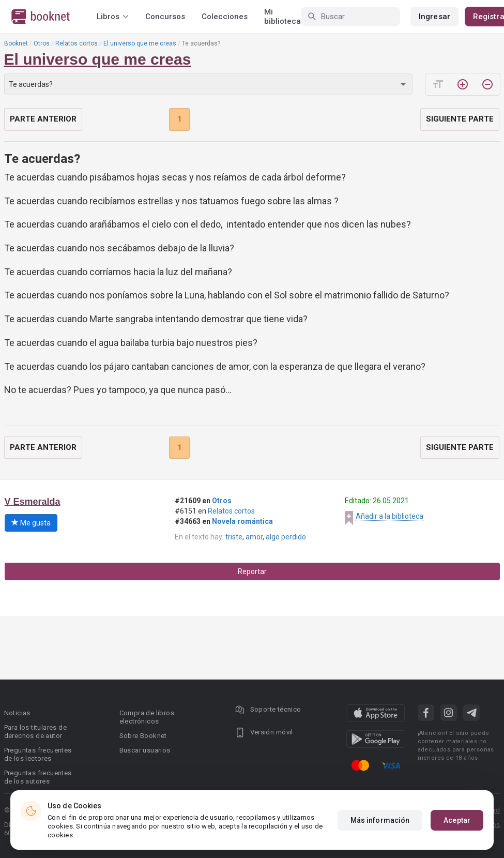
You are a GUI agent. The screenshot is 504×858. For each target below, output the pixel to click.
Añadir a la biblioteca (390, 516)
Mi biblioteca (282, 17)
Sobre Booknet (143, 736)
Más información (380, 820)
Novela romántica (242, 521)
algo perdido (286, 537)
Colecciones (225, 17)
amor (254, 537)
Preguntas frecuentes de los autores (38, 777)
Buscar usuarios (145, 750)
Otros (42, 43)
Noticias (17, 713)
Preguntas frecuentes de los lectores (38, 754)
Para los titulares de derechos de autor (35, 732)
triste (234, 537)
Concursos (165, 17)
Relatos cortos (77, 43)
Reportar (252, 571)
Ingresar (434, 17)
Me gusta (31, 523)
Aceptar (457, 820)
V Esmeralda (33, 502)
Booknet (16, 43)
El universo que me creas (140, 43)
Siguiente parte (460, 119)
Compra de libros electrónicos (147, 717)
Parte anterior (43, 119)
